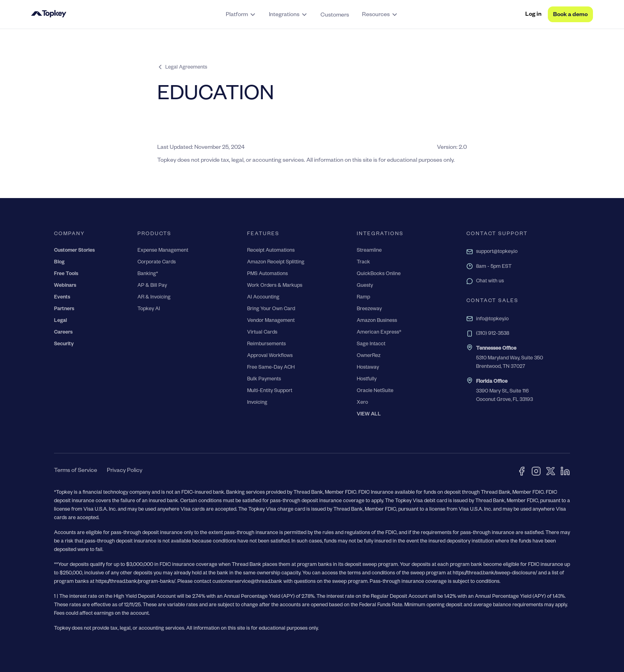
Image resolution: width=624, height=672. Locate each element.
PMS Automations (267, 274)
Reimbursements (266, 344)
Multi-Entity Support (270, 391)
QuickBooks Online (379, 274)
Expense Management (163, 251)
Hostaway (368, 368)
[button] (241, 15)
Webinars (65, 286)
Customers (335, 16)
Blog (59, 263)
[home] (90, 15)
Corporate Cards (157, 263)
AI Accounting (263, 298)
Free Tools (66, 274)
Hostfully (367, 380)
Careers (63, 333)
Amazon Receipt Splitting (276, 263)
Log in (533, 15)
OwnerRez (369, 356)
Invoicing (257, 403)
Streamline (369, 251)
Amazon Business (377, 321)
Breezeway (369, 309)
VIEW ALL (369, 415)
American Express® (379, 333)
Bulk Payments (264, 380)
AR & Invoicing (154, 298)
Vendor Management (271, 321)
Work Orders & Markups (275, 286)
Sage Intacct (371, 344)
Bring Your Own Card (271, 309)
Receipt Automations (271, 251)
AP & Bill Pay (152, 286)
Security (64, 344)
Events (62, 298)
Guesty (365, 286)
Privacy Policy (125, 471)
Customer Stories (74, 251)
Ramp (363, 298)
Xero (362, 403)
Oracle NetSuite (375, 391)
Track (363, 263)
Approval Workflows (270, 356)
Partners (64, 309)
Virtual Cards (262, 333)
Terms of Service (76, 471)
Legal (60, 321)
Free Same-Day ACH (271, 368)
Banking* (148, 274)
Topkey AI (149, 309)
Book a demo (570, 15)
